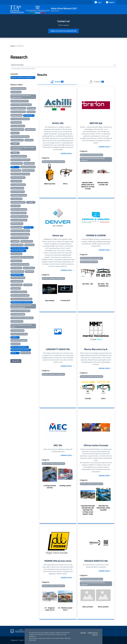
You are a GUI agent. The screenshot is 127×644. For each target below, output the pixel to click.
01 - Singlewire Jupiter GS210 (50, 609)
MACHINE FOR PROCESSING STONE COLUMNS (103, 508)
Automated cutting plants (18, 88)
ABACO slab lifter (50, 184)
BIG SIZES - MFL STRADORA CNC (103, 285)
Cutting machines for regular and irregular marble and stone (23, 148)
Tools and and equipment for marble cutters (21, 326)
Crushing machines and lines (50, 487)
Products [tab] (97, 82)
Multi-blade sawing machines (20, 238)
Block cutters (31, 108)
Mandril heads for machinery (19, 216)
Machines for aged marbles (19, 209)
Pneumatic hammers (17, 245)
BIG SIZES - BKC (88, 284)
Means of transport (17, 227)
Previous (40, 174)
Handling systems (65, 486)
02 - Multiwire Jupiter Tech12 (65, 609)
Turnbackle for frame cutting (19, 334)
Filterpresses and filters (18, 177)
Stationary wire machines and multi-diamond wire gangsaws (21, 306)
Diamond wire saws (17, 163)
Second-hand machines (18, 278)
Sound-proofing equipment (19, 292)
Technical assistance (17, 321)
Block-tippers (31, 112)
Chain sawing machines (18, 126)
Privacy (83, 633)
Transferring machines (17, 330)
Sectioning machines (17, 281)
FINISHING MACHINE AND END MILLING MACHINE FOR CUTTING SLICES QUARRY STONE (88, 510)
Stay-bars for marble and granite (20, 311)
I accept (95, 635)
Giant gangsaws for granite (19, 195)
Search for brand (17, 65)
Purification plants (16, 261)
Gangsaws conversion (17, 188)
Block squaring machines (18, 112)
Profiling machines (16, 254)
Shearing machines (17, 285)
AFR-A (65, 184)
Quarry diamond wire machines (20, 264)
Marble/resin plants (17, 223)
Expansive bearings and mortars (20, 174)
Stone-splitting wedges (18, 314)
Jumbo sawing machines (18, 202)
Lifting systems (16, 206)
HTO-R (103, 399)
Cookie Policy (93, 633)
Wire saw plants (26, 353)
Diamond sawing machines (19, 156)
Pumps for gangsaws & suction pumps (22, 257)
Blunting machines (17, 115)
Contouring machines (17, 140)
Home (13, 46)
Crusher (15, 144)
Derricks (15, 153)
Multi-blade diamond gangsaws (20, 234)
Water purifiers (15, 344)
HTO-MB (88, 399)
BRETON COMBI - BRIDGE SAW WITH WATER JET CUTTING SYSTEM (88, 186)
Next (76, 174)
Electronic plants (16, 170)
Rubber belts (30, 271)
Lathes (31, 202)
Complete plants (30, 129)
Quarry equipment (16, 268)
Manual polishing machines (19, 220)
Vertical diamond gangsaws (19, 340)
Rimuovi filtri (16, 361)
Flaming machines (16, 181)
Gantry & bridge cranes (18, 192)
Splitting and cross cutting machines (21, 299)
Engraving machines (28, 170)
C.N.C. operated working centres (20, 119)
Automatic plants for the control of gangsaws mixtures (21, 97)
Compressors (15, 133)
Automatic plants (16, 92)
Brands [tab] (57, 82)
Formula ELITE (65, 300)
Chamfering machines (17, 129)
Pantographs (15, 241)
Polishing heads (29, 245)
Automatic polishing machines (20, 101)
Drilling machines (29, 163)
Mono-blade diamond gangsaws (20, 231)
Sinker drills (28, 285)
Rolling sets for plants (17, 271)
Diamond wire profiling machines (20, 160)
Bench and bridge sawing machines (21, 105)
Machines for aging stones (19, 213)
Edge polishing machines (28, 167)
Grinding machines (16, 199)
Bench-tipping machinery (18, 108)
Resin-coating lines (29, 268)
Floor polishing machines (18, 185)
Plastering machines (27, 241)
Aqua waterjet (50, 300)
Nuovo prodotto (88, 607)
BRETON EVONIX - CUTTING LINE (103, 184)
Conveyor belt (29, 140)
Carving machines (16, 122)
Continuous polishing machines (20, 136)
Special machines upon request (20, 295)
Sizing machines (16, 288)
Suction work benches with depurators (22, 318)
